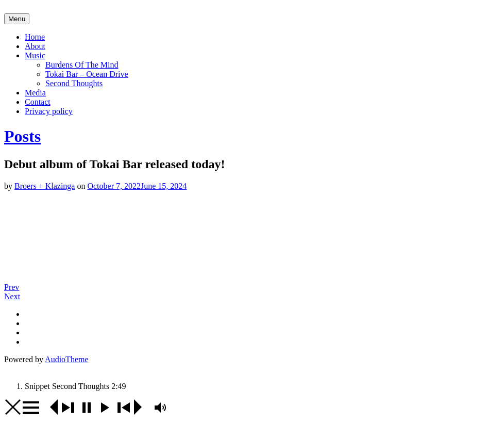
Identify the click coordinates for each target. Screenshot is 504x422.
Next (12, 296)
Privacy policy (49, 111)
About (35, 46)
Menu (17, 19)
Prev (12, 287)
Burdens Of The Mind (82, 65)
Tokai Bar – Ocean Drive (87, 74)
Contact (38, 102)
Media (35, 93)
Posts (22, 136)
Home (35, 37)
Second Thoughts (74, 83)
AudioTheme (66, 359)
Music (35, 55)
